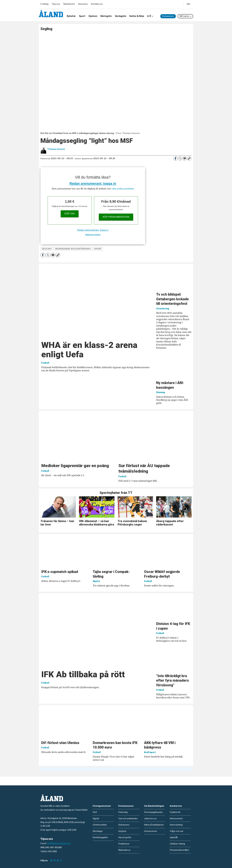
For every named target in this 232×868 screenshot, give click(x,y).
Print (95, 812)
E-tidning (44, 4)
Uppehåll (174, 837)
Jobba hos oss (150, 819)
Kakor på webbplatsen (154, 825)
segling (47, 249)
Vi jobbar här (175, 812)
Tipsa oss (56, 4)
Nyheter (71, 16)
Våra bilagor (98, 831)
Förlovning (123, 812)
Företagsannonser (102, 806)
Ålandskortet (69, 4)
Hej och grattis (125, 837)
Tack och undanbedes (128, 819)
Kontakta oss (97, 4)
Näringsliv (106, 16)
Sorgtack (122, 831)
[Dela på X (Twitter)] (180, 158)
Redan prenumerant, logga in (93, 183)
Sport (82, 16)
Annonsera (83, 4)
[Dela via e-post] (185, 158)
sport (98, 249)
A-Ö (149, 16)
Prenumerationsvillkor (179, 850)
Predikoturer (124, 844)
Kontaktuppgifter (100, 837)
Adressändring (176, 825)
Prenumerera (168, 16)
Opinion (93, 16)
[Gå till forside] (51, 14)
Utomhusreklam (100, 825)
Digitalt (96, 819)
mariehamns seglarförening (73, 249)
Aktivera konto (93, 235)
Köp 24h (70, 214)
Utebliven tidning (177, 844)
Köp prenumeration (116, 217)
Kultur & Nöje (137, 16)
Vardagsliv (121, 16)
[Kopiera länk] (189, 158)
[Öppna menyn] (188, 3)
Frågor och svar (177, 831)
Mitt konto (184, 16)
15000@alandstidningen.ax (59, 843)
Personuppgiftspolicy (153, 812)
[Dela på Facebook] (176, 158)
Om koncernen (151, 831)
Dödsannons (124, 825)
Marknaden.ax (124, 850)
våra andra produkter (123, 189)
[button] (186, 509)
